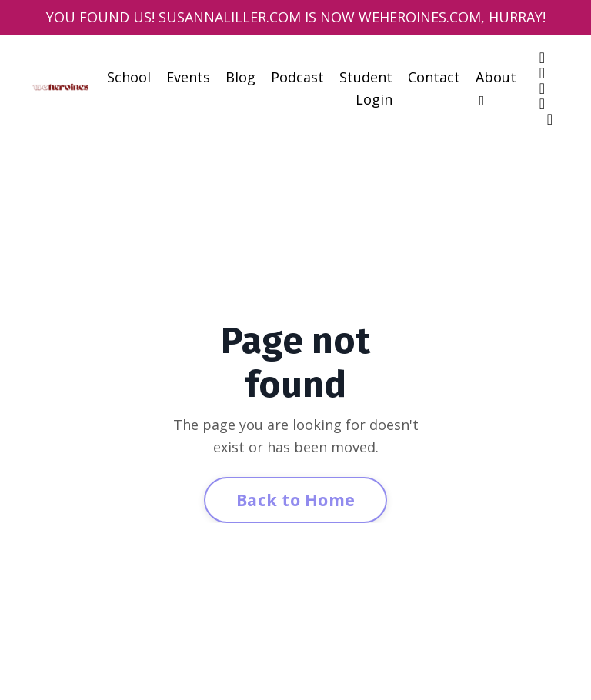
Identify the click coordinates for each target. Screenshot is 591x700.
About (496, 88)
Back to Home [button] (295, 500)
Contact (434, 77)
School (129, 77)
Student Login (366, 88)
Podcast (297, 77)
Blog (240, 77)
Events (188, 77)
